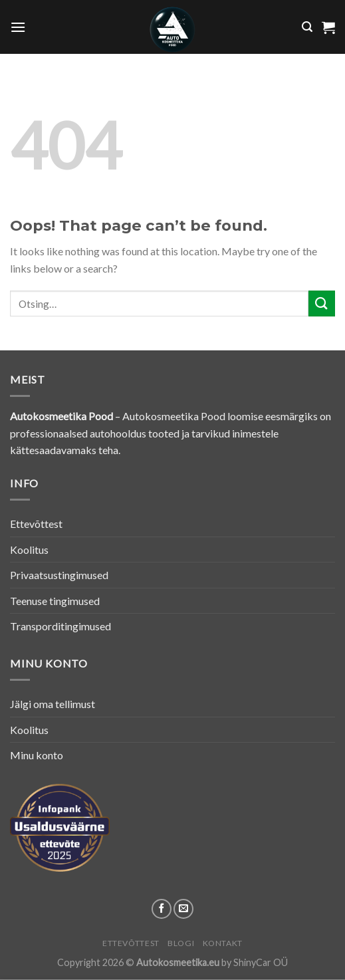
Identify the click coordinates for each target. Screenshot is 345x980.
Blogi (181, 943)
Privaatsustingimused (59, 575)
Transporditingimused (60, 626)
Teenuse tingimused (55, 601)
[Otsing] (307, 27)
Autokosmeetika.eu (178, 962)
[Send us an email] (183, 909)
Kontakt (223, 943)
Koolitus (29, 550)
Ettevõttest (36, 524)
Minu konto (37, 755)
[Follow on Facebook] (162, 909)
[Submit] (322, 304)
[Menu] (18, 27)
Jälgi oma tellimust (53, 704)
